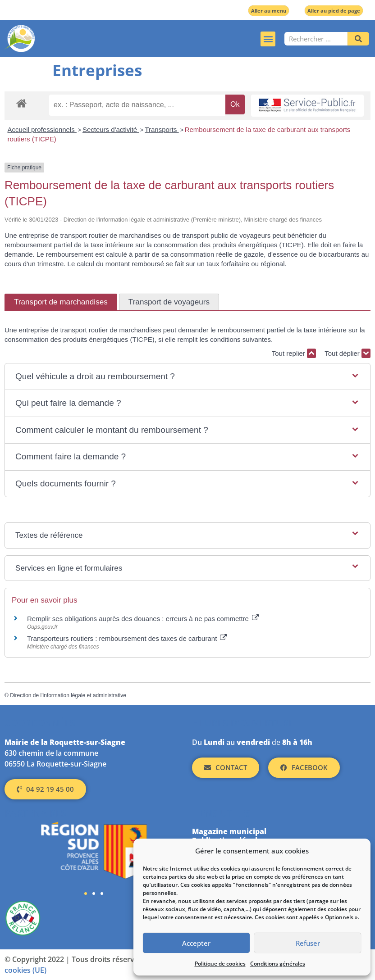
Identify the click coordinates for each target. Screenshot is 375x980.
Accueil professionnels (42, 129)
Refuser (308, 943)
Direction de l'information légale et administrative (68, 695)
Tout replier (294, 353)
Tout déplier (348, 353)
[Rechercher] (358, 39)
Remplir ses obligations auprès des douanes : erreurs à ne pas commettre (143, 619)
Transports (162, 129)
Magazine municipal (229, 831)
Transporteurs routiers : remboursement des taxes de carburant (127, 638)
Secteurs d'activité (111, 129)
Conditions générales (278, 964)
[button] (268, 39)
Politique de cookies (220, 964)
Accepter (196, 943)
